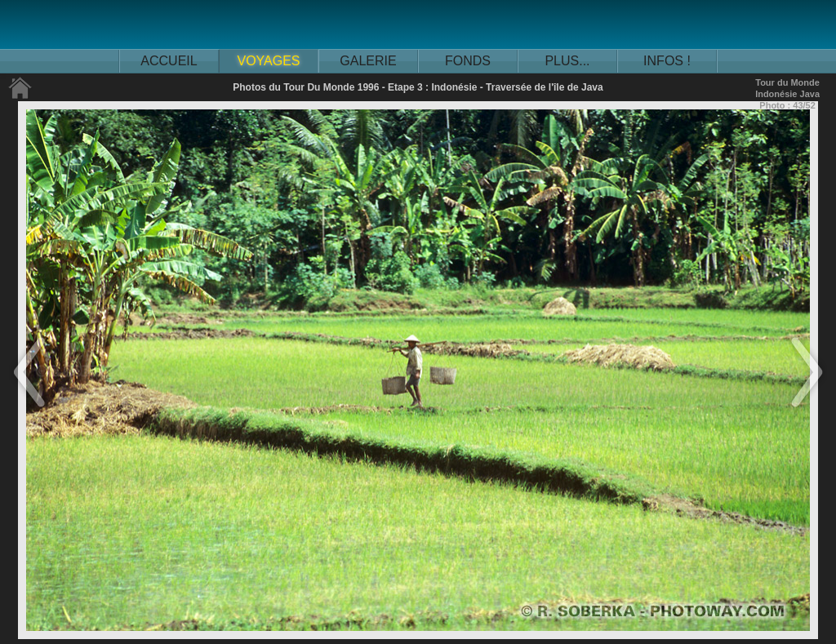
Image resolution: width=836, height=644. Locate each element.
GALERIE (368, 61)
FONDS (468, 61)
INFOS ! (667, 61)
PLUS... (567, 61)
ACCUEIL (169, 61)
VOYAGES (268, 61)
